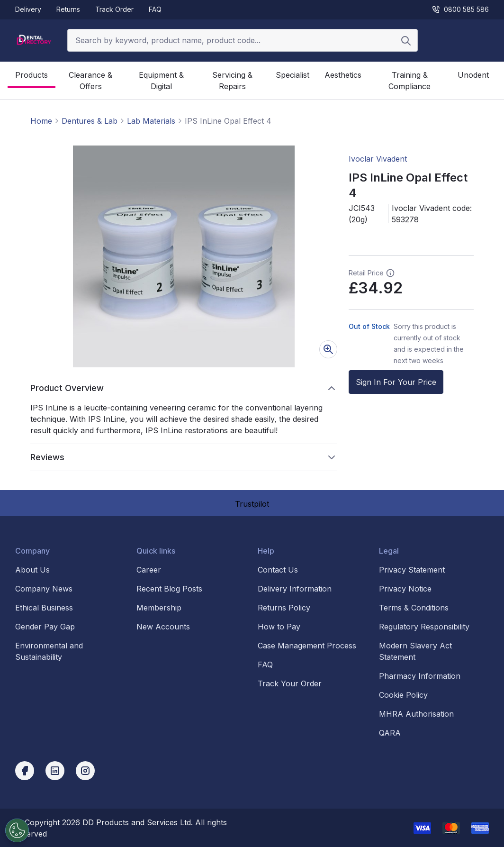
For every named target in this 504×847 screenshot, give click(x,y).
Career (149, 570)
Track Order (114, 9)
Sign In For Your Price (396, 382)
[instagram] (85, 771)
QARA (390, 733)
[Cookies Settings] (16, 830)
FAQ (155, 9)
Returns (68, 9)
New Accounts (163, 627)
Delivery (28, 9)
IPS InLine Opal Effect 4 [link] (228, 121)
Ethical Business (44, 608)
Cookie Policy (403, 695)
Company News (44, 589)
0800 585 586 (460, 9)
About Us (32, 570)
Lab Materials (151, 121)
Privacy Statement (412, 570)
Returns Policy (284, 608)
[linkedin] (55, 771)
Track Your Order (290, 683)
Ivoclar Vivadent (378, 159)
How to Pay (279, 627)
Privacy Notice (405, 589)
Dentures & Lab (90, 121)
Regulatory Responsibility (424, 627)
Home (41, 121)
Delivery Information (295, 589)
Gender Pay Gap (45, 627)
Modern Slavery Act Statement (415, 651)
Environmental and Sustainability (49, 651)
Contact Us (278, 570)
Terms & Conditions (414, 608)
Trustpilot (252, 504)
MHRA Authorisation (416, 714)
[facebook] (25, 771)
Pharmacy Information (420, 676)
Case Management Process (307, 646)
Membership (159, 608)
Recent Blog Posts (169, 589)
